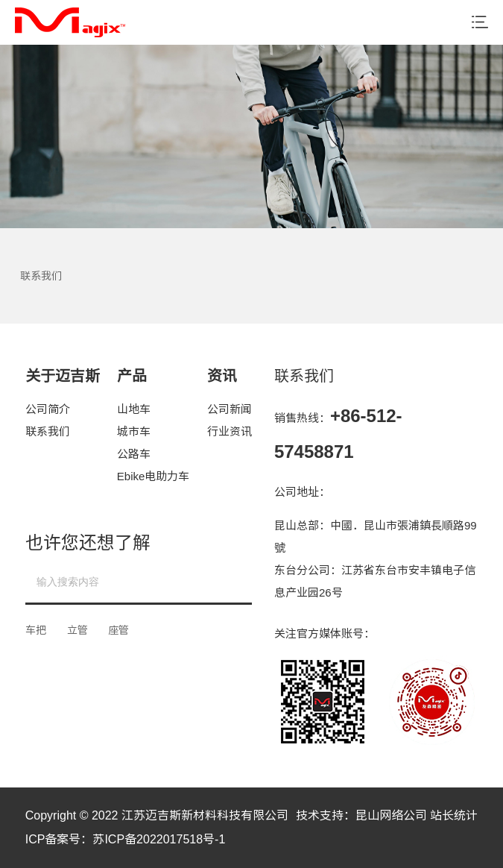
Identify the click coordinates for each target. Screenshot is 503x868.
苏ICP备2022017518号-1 (159, 839)
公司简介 (48, 409)
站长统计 (454, 815)
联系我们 (48, 431)
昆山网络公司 (391, 815)
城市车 (134, 431)
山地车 (134, 409)
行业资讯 (230, 431)
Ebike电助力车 (154, 476)
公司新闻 (230, 409)
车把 (36, 630)
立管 (77, 630)
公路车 (134, 454)
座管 (118, 630)
